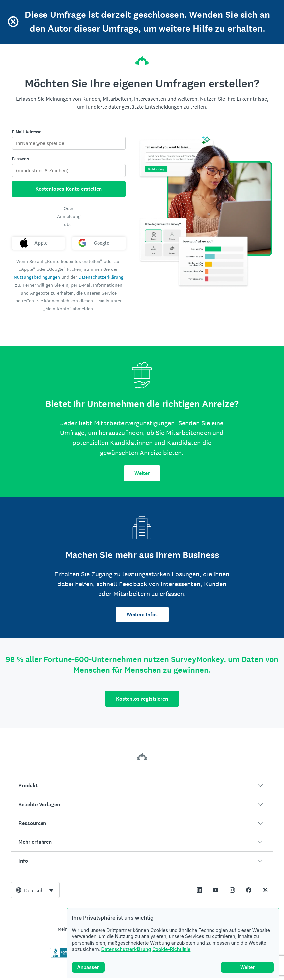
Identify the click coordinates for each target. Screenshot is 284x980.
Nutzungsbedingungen (37, 277)
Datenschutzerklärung (126, 949)
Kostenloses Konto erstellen (69, 189)
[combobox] (35, 890)
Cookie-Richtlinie (171, 949)
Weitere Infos (142, 614)
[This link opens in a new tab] (199, 890)
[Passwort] (69, 171)
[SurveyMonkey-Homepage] (142, 59)
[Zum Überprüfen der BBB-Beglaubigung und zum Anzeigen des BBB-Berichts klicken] (64, 956)
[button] (142, 786)
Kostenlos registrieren (142, 699)
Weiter (142, 473)
